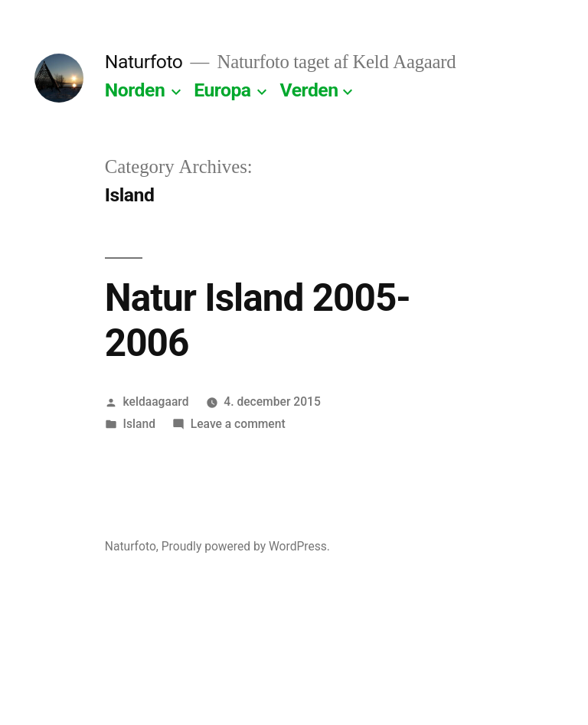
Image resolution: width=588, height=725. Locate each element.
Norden (135, 90)
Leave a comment (238, 424)
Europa (222, 90)
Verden (309, 90)
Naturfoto (144, 62)
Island (139, 424)
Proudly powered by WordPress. (246, 546)
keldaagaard (156, 402)
